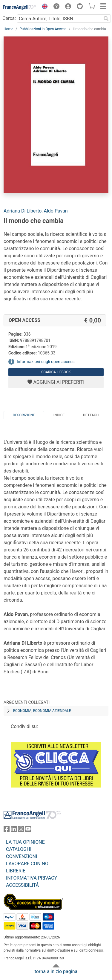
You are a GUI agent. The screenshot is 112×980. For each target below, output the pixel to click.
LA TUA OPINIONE (25, 842)
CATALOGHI (19, 849)
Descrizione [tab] (24, 415)
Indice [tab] (59, 415)
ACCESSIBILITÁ (22, 885)
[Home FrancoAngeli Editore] (20, 7)
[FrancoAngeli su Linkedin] (14, 830)
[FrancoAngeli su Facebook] (7, 830)
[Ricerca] (106, 19)
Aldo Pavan (56, 211)
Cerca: (9, 18)
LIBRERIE (16, 871)
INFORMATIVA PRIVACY (32, 878)
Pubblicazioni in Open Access (43, 29)
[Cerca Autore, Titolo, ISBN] (59, 19)
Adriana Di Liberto (23, 211)
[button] (43, 7)
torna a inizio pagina (56, 971)
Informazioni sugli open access (46, 362)
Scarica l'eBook (56, 372)
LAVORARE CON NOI (28, 864)
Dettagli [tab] (91, 415)
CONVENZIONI (22, 856)
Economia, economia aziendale (42, 711)
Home (8, 29)
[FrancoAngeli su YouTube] (28, 830)
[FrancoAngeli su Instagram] (21, 830)
